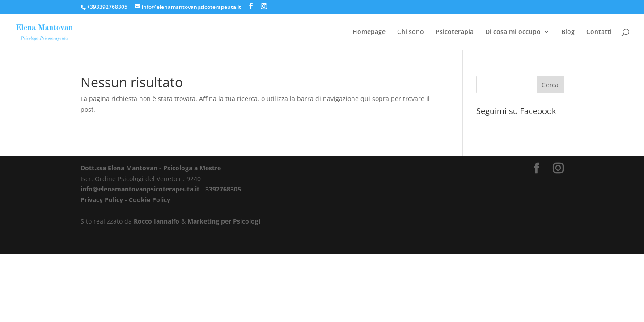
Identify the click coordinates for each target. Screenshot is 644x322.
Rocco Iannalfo (157, 221)
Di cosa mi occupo (513, 32)
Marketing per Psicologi (224, 221)
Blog (568, 32)
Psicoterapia (455, 32)
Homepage (369, 32)
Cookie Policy (150, 200)
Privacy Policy (102, 200)
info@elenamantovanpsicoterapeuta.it (140, 189)
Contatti (599, 32)
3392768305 (223, 189)
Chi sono (411, 32)
